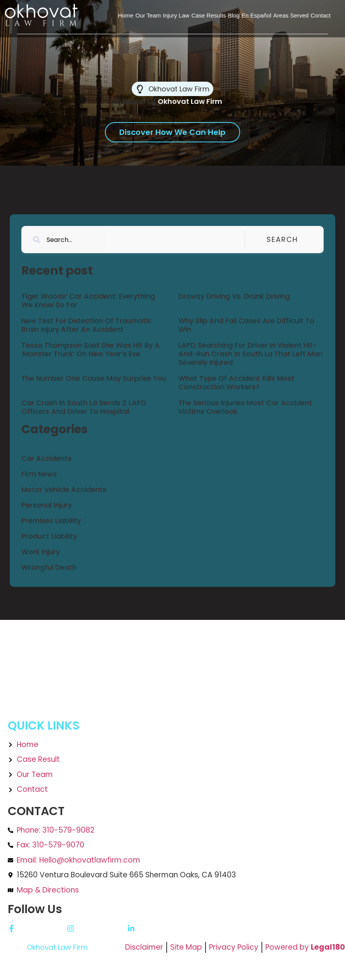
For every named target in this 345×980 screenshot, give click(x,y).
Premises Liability (51, 521)
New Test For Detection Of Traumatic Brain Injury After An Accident (87, 325)
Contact (321, 15)
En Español (257, 15)
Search (294, 239)
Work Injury (41, 552)
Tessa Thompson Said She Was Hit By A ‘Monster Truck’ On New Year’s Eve (91, 349)
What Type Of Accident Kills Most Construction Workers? (236, 382)
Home (125, 15)
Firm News (39, 474)
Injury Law (176, 15)
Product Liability (49, 536)
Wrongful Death (49, 567)
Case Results (208, 15)
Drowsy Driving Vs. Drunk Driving (234, 296)
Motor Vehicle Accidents (64, 489)
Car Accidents (46, 458)
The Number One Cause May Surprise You (94, 378)
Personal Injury (47, 505)
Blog (234, 15)
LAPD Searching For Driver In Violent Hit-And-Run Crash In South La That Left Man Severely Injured (250, 353)
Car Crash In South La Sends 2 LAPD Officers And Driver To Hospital (84, 407)
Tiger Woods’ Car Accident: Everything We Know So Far (88, 300)
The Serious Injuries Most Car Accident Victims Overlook (245, 407)
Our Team (148, 15)
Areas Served (291, 15)
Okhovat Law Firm (57, 947)
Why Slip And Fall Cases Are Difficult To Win (246, 325)
